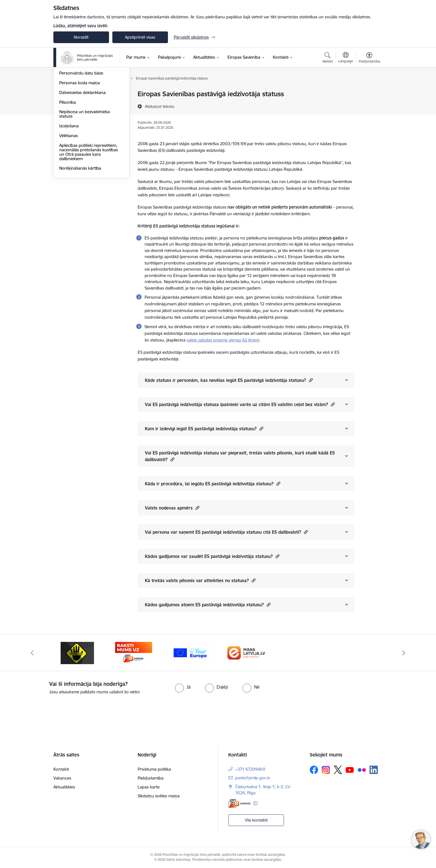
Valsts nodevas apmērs (172, 508)
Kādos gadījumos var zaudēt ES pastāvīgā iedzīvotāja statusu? (212, 556)
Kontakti (61, 769)
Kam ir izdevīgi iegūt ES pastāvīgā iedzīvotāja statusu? (204, 428)
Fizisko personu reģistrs (82, 123)
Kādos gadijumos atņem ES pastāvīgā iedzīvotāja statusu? (208, 604)
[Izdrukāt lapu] (369, 92)
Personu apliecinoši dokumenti (88, 94)
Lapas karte (149, 787)
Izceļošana (69, 186)
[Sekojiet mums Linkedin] (374, 770)
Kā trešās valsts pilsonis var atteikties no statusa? (200, 580)
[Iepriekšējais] (32, 653)
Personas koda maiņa (80, 143)
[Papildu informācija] (255, 803)
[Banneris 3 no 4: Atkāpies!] (77, 652)
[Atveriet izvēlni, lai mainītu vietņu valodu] (346, 58)
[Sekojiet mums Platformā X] (338, 770)
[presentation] (46, 711)
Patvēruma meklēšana (80, 114)
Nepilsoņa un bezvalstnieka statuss (85, 174)
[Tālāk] (404, 653)
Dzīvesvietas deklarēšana (82, 152)
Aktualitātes (64, 787)
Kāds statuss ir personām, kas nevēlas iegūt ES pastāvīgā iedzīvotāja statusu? (229, 380)
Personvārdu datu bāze (81, 133)
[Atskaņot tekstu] (160, 106)
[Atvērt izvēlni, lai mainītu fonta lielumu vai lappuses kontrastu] (369, 58)
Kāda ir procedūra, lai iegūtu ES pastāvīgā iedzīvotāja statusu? (213, 484)
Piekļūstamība (151, 778)
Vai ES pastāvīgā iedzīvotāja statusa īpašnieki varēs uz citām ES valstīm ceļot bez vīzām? (240, 404)
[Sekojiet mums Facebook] (314, 770)
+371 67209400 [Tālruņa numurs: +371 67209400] (250, 769)
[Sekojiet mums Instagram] (326, 770)
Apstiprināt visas (140, 37)
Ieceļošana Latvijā (75, 104)
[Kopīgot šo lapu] (369, 106)
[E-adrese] (239, 803)
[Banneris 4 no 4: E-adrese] (134, 652)
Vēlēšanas (69, 195)
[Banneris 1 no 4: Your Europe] (190, 652)
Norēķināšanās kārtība (80, 228)
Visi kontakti (256, 820)
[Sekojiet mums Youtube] (350, 770)
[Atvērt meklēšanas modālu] (328, 58)
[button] (310, 380)
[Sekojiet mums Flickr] (362, 770)
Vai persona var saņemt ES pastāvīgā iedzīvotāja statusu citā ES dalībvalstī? (226, 532)
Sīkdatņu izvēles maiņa (159, 796)
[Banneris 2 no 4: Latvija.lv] (246, 652)
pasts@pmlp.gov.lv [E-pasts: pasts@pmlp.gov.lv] (253, 778)
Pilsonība (68, 162)
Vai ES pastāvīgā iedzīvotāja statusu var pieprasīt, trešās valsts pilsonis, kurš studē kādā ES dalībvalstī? (240, 456)
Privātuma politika (154, 769)
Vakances (62, 778)
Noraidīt (81, 37)
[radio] (183, 687)
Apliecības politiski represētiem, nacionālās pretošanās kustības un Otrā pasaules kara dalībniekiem (89, 212)
